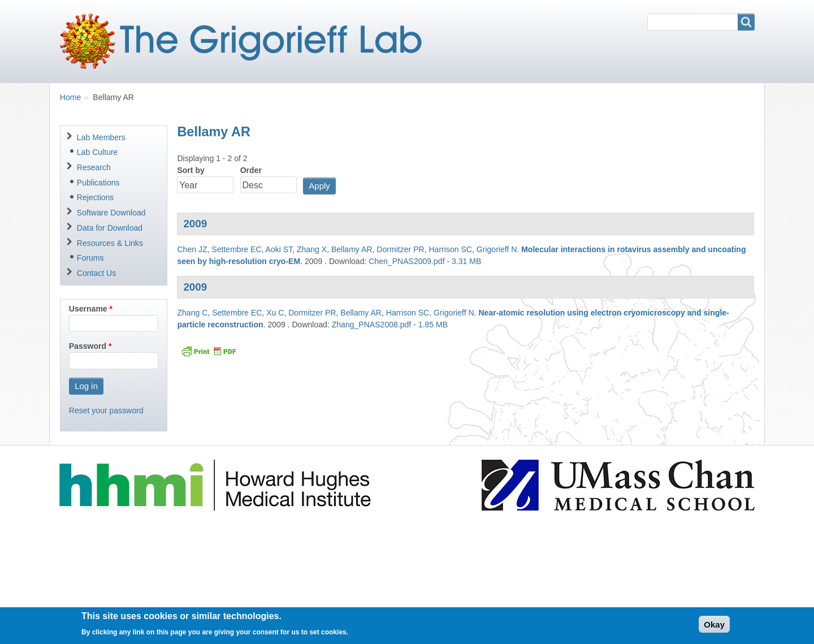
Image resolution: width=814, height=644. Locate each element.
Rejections (96, 197)
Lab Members (101, 137)
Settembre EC (236, 249)
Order (251, 170)
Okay (714, 627)
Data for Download (110, 228)
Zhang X (312, 249)
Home (70, 97)
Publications (98, 183)
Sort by (190, 170)
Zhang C (192, 313)
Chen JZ (192, 249)
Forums (90, 258)
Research (94, 167)
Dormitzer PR (400, 249)
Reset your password (106, 410)
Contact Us (96, 273)
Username (88, 309)
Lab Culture (98, 152)
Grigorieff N (497, 249)
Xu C (275, 313)
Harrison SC (450, 249)
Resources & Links (110, 243)
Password (88, 346)
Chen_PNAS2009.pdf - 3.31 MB (425, 261)
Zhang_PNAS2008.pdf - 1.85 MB (390, 325)
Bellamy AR (352, 249)
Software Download (111, 213)
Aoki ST (279, 249)
